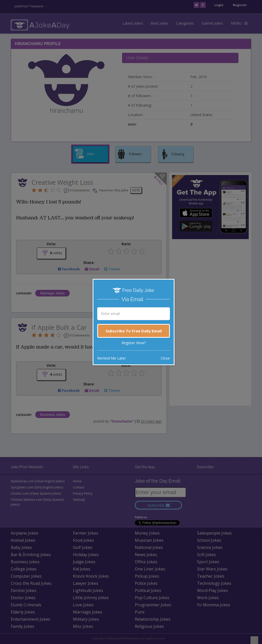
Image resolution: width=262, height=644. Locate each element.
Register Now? (134, 343)
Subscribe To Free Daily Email (134, 331)
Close (165, 358)
